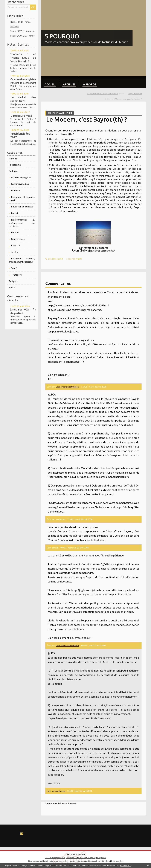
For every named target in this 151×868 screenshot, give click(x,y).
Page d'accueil (135, 93)
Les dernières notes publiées (76, 858)
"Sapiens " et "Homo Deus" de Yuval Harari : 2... (23, 58)
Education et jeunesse (22, 206)
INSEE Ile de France (20, 22)
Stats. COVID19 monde (22, 31)
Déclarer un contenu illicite (37, 861)
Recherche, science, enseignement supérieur (22, 260)
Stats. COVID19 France (22, 36)
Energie (15, 213)
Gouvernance (18, 239)
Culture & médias (20, 184)
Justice (15, 252)
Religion (13, 281)
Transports (17, 275)
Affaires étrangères (21, 177)
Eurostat (15, 26)
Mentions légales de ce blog (58, 861)
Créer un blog (70, 854)
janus (14, 309)
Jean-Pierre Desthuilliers (68, 387)
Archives (69, 84)
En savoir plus (126, 866)
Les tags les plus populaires (97, 858)
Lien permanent (54, 259)
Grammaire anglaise (23, 79)
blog (121, 861)
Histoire (13, 158)
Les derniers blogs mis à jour (55, 858)
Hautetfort (82, 854)
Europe (15, 232)
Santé (14, 268)
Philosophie (15, 165)
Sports (12, 287)
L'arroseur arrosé (21, 116)
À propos (90, 84)
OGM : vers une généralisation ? (127, 99)
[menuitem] (50, 82)
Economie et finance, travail (22, 198)
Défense (15, 190)
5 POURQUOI (63, 36)
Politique (13, 171)
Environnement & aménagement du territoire (22, 223)
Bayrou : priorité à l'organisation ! (102, 93)
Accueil (50, 84)
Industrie (16, 245)
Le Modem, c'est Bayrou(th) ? (87, 119)
